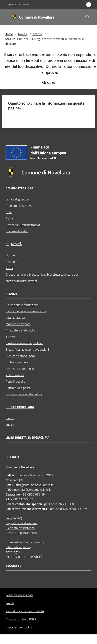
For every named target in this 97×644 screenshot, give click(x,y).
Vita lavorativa (15, 318)
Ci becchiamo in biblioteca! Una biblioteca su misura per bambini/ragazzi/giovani (42, 278)
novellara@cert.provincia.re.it (32, 490)
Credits (10, 603)
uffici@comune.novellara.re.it (34, 485)
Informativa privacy (18, 547)
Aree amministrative (19, 206)
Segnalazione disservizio (22, 523)
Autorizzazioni (15, 375)
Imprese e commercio (20, 369)
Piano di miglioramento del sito (25, 611)
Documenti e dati (17, 231)
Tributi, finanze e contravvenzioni (27, 349)
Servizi (11, 294)
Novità (23, 34)
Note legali (13, 552)
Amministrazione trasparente (25, 542)
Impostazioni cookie (19, 627)
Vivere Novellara (20, 407)
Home (9, 34)
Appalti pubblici (16, 381)
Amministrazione (20, 188)
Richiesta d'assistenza (20, 528)
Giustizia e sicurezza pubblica (24, 343)
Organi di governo (17, 199)
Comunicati (13, 262)
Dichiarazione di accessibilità (24, 557)
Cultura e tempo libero (20, 356)
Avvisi (9, 268)
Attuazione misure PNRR (21, 619)
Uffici (9, 212)
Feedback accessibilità (19, 595)
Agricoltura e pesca (18, 388)
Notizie (37, 34)
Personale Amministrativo (23, 225)
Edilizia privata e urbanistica (24, 394)
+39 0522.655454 (33, 494)
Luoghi (10, 424)
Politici (10, 218)
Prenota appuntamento (21, 533)
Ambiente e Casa (17, 362)
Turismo (11, 337)
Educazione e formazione (22, 305)
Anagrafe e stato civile (20, 330)
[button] (87, 17)
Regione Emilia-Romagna (19, 5)
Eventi (10, 418)
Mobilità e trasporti (18, 324)
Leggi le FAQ (14, 518)
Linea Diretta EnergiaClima (27, 438)
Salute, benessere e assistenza (26, 311)
